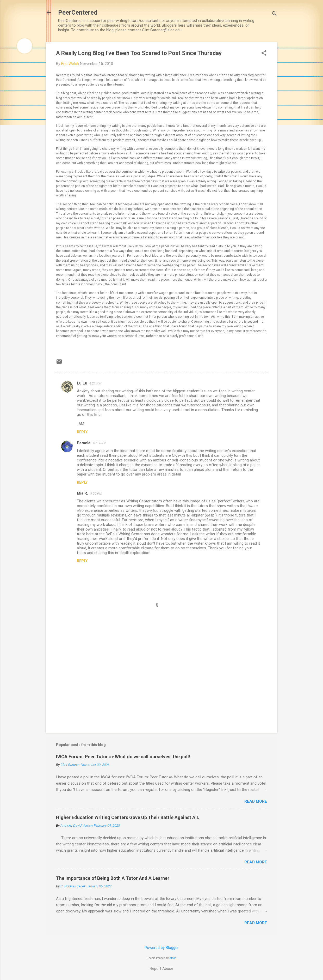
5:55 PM (96, 493)
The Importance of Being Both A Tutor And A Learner (113, 878)
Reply (82, 432)
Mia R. (82, 493)
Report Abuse (161, 969)
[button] (264, 53)
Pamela (84, 443)
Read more (256, 801)
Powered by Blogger (162, 948)
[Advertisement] (161, 684)
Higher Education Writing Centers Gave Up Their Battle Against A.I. (128, 817)
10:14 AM (99, 443)
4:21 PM (95, 383)
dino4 (173, 958)
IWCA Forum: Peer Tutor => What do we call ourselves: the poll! (123, 757)
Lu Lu (82, 383)
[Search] (274, 14)
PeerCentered (78, 13)
